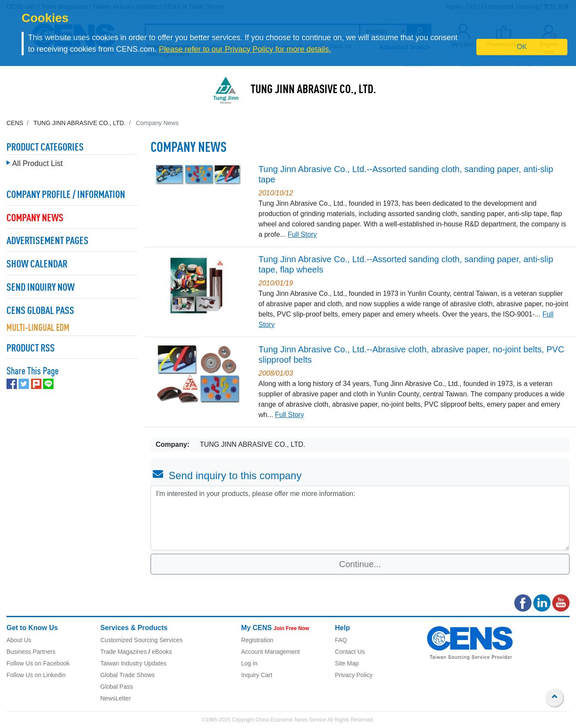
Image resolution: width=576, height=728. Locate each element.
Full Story (302, 234)
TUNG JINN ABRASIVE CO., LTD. (313, 90)
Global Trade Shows (128, 675)
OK (522, 47)
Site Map (347, 663)
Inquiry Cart (257, 675)
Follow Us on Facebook (38, 663)
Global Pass (117, 687)
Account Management (271, 652)
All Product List (37, 161)
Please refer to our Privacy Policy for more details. (245, 49)
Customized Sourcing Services (142, 640)
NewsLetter (116, 698)
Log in (249, 663)
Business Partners (31, 652)
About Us (19, 640)
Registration (257, 640)
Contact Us (350, 652)
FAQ (341, 640)
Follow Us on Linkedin (36, 675)
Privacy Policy (354, 675)
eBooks (162, 652)
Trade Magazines (124, 652)
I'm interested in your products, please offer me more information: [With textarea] (360, 518)
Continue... (360, 564)
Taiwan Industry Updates (134, 663)
